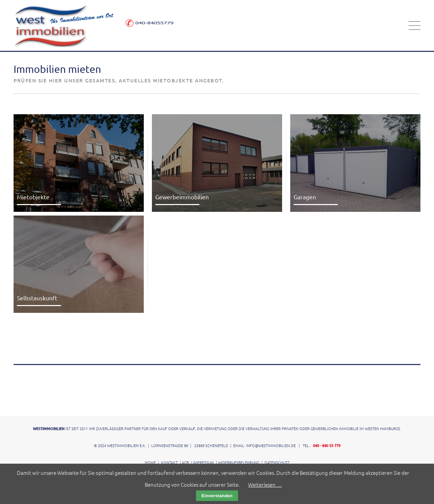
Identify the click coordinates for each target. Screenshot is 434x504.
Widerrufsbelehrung (239, 462)
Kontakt (169, 462)
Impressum (203, 462)
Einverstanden (217, 496)
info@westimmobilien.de (271, 445)
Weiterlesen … (265, 485)
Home (150, 462)
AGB (185, 462)
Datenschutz (277, 462)
